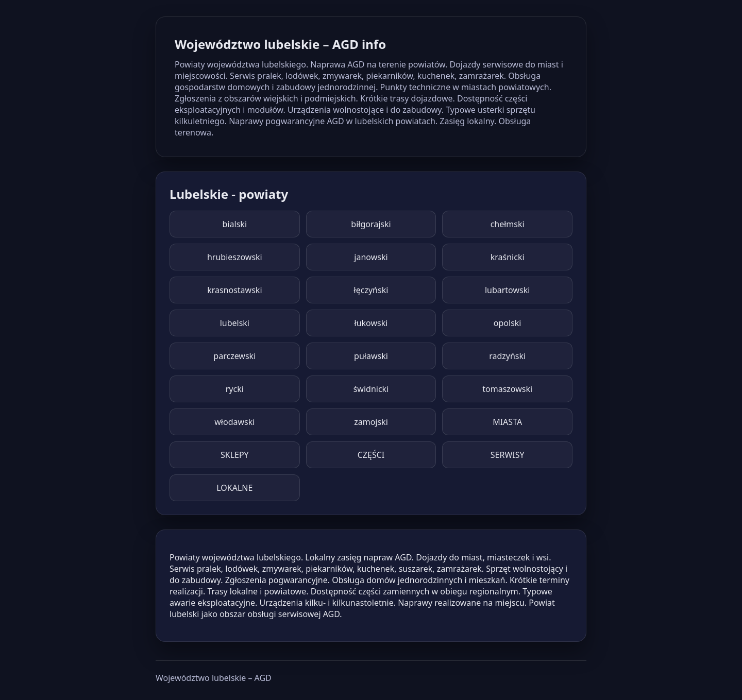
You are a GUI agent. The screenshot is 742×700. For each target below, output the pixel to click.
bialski (235, 224)
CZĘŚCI (371, 455)
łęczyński (371, 290)
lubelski (235, 323)
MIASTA (507, 422)
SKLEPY (235, 455)
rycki (235, 389)
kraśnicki (508, 257)
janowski (371, 257)
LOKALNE (234, 488)
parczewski (234, 356)
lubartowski (508, 290)
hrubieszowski (235, 257)
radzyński (507, 356)
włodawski (234, 422)
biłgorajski (371, 224)
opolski (508, 323)
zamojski (371, 422)
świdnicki (371, 389)
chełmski (508, 224)
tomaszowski (507, 389)
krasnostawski (234, 290)
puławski (371, 356)
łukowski (371, 323)
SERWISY (508, 455)
